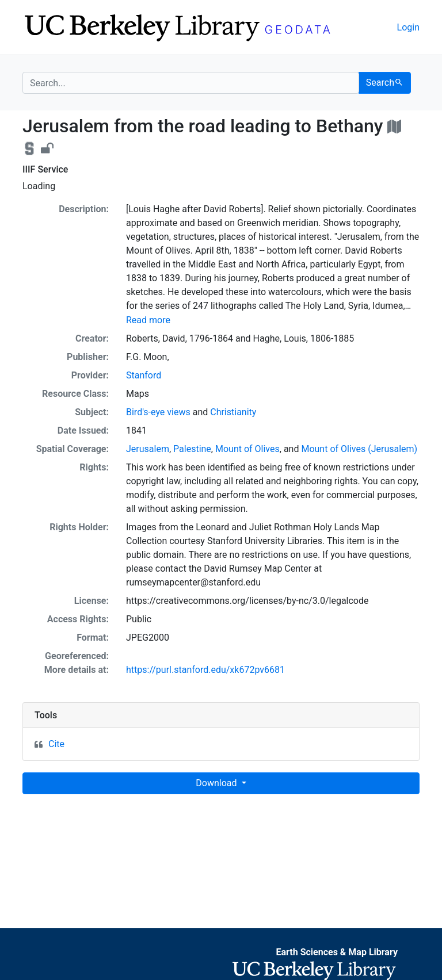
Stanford (144, 375)
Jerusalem (148, 449)
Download (217, 783)
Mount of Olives (247, 449)
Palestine (192, 449)
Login (408, 27)
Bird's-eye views (158, 412)
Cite (56, 744)
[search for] (191, 83)
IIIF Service (45, 169)
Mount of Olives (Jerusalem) (359, 449)
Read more (148, 320)
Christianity (233, 412)
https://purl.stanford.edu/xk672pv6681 (205, 670)
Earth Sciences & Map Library (337, 952)
